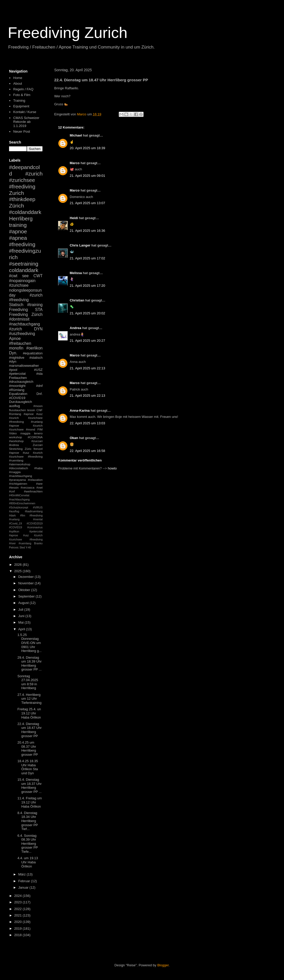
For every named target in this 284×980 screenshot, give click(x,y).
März (23, 874)
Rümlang (15, 414)
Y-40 (28, 548)
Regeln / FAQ (23, 89)
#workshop (16, 441)
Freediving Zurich (68, 33)
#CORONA (35, 437)
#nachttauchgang (25, 324)
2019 (18, 929)
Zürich (17, 206)
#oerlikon (34, 348)
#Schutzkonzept (19, 508)
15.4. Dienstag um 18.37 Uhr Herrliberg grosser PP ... (29, 786)
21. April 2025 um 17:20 (87, 286)
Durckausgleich (21, 402)
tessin (31, 410)
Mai (22, 622)
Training (19, 101)
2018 (18, 935)
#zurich (15, 329)
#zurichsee (19, 285)
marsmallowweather (24, 366)
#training (35, 305)
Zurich (17, 193)
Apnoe (15, 338)
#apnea (18, 238)
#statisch (36, 358)
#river (12, 543)
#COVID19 (17, 398)
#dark (12, 516)
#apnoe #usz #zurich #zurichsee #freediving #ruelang (26, 418)
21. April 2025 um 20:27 (87, 341)
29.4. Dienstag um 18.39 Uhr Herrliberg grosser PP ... (29, 664)
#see (39, 484)
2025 (18, 571)
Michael (76, 135)
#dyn (13, 361)
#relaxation (35, 480)
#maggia (15, 472)
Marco (75, 163)
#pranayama (17, 480)
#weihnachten (33, 491)
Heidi (74, 218)
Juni (22, 616)
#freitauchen (20, 343)
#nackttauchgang (21, 476)
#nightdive (17, 358)
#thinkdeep (22, 199)
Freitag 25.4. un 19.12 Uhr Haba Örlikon (29, 713)
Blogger (163, 965)
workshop (15, 437)
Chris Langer (80, 245)
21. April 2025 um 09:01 (87, 176)
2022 (18, 909)
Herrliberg (21, 218)
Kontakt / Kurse (25, 112)
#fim (23, 516)
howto (112, 468)
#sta (39, 374)
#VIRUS (38, 508)
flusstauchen (18, 410)
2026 (18, 565)
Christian (77, 300)
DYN (38, 329)
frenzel (38, 449)
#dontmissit (19, 319)
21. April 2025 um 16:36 (87, 231)
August (24, 603)
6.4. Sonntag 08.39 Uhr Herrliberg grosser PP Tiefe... (27, 844)
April (22, 629)
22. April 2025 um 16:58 (87, 451)
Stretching (16, 449)
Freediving (18, 310)
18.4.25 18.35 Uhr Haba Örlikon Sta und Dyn (28, 767)
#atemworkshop (20, 464)
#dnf (39, 386)
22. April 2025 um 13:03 (87, 423)
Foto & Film (22, 95)
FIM (40, 429)
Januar (24, 887)
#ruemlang (25, 543)
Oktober (25, 590)
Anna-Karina (80, 411)
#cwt (13, 276)
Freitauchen (18, 378)
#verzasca (27, 487)
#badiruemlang (34, 511)
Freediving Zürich (26, 314)
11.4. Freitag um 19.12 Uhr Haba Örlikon (30, 802)
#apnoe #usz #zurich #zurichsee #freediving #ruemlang (26, 456)
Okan (74, 438)
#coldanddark (25, 212)
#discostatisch (18, 468)
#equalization (33, 353)
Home (18, 78)
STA (39, 310)
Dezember (27, 577)
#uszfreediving (22, 334)
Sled (22, 548)
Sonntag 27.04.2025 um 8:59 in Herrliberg (28, 682)
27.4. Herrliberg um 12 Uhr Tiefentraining (29, 699)
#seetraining (24, 264)
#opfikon (14, 532)
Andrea (76, 328)
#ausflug (14, 511)
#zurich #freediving (26, 298)
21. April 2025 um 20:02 (87, 313)
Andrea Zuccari (26, 445)
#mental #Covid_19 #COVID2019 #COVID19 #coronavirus (26, 523)
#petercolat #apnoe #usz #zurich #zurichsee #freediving (26, 536)
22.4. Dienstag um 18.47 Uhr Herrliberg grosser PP (29, 730)
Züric (28, 449)
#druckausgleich (21, 382)
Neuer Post (22, 132)
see (25, 276)
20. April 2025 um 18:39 (87, 148)
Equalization (18, 394)
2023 (18, 902)
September (27, 596)
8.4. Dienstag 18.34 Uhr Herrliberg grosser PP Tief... (27, 821)
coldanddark (24, 270)
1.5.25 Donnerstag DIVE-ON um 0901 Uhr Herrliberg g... (29, 643)
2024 (18, 896)
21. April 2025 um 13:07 (87, 203)
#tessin (14, 487)
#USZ (38, 370)
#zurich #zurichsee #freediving (26, 180)
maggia (25, 433)
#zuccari (37, 441)
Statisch (16, 305)
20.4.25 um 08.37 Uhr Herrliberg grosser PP (27, 748)
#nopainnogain (22, 281)
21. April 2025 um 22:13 (87, 368)
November (27, 583)
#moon (38, 406)
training (18, 225)
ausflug (14, 406)
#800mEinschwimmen (22, 503)
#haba (38, 468)
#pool (13, 370)
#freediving (22, 244)
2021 (18, 915)
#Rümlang (17, 390)
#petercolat (17, 374)
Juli (21, 609)
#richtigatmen (18, 484)
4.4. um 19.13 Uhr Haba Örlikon (28, 862)
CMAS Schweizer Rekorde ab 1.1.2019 (26, 122)
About (18, 83)
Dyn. (13, 353)
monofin (16, 348)
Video (13, 433)
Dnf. (40, 394)
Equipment (21, 106)
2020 (18, 922)
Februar (25, 881)
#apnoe (18, 231)
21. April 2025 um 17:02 (87, 258)
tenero (38, 433)
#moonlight (17, 386)
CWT (38, 276)
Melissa (76, 273)
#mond (30, 429)
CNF (40, 410)
